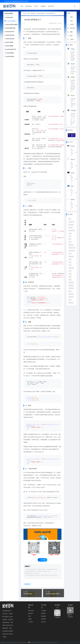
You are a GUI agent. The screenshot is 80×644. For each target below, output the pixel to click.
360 (70, 219)
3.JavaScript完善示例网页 (11, 25)
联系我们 (43, 613)
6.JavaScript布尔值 (9, 35)
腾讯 (70, 291)
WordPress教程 (73, 64)
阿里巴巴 (71, 303)
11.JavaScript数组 (9, 53)
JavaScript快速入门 (50, 13)
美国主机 (71, 288)
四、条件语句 (71, 28)
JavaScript (27, 29)
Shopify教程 (73, 96)
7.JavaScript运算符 (9, 39)
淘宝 (70, 274)
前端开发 (33, 13)
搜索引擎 (71, 268)
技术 (70, 265)
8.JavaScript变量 (9, 42)
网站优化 (71, 282)
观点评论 (71, 297)
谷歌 (70, 300)
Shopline (71, 245)
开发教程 (42, 6)
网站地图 (43, 616)
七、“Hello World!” (72, 39)
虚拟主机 (71, 294)
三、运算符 (71, 24)
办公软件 (31, 622)
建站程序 (31, 613)
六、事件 (70, 36)
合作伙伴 (43, 622)
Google (71, 228)
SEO (70, 239)
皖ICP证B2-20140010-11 (52, 642)
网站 (70, 280)
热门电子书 (50, 6)
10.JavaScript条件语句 (10, 49)
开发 (29, 13)
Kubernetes (72, 230)
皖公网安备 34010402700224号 (37, 642)
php (70, 236)
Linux (70, 233)
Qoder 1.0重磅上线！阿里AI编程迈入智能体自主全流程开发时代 (73, 173)
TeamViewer (72, 248)
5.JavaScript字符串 (9, 32)
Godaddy (71, 225)
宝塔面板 (71, 256)
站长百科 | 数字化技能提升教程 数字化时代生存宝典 (16, 1)
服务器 (30, 619)
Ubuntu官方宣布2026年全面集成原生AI (73, 159)
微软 (70, 262)
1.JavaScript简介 (9, 17)
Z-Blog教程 (73, 49)
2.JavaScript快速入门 (11, 21)
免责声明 (43, 619)
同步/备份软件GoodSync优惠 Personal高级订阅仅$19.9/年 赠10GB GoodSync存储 (73, 186)
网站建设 (71, 285)
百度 (70, 277)
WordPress (72, 251)
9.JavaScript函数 (9, 46)
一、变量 (70, 17)
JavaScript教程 (8, 13)
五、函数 (70, 32)
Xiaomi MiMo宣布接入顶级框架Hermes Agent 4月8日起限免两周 (73, 146)
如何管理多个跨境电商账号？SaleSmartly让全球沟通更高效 (73, 200)
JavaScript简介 (28, 594)
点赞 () (43, 560)
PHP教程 (73, 111)
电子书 (35, 6)
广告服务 (43, 611)
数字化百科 (28, 6)
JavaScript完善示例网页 (53, 594)
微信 (70, 259)
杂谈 (70, 271)
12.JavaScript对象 (9, 56)
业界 (70, 254)
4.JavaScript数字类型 (10, 28)
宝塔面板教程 (73, 77)
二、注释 (70, 21)
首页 (21, 6)
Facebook (71, 222)
